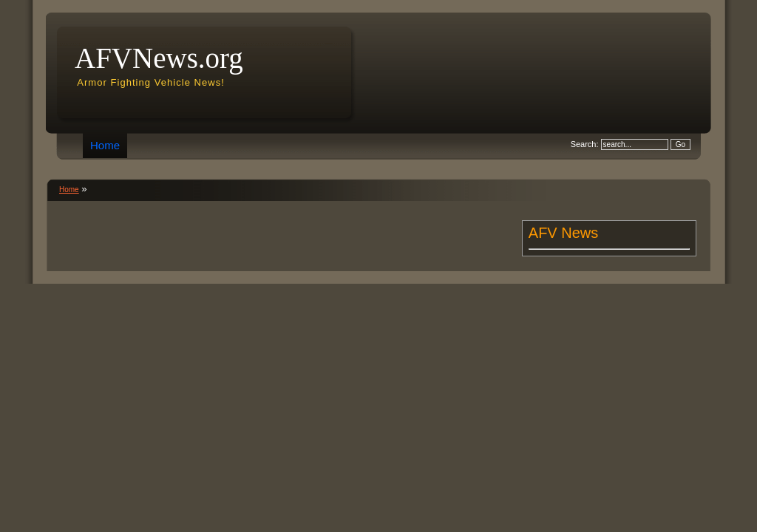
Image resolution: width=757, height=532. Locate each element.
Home (105, 145)
